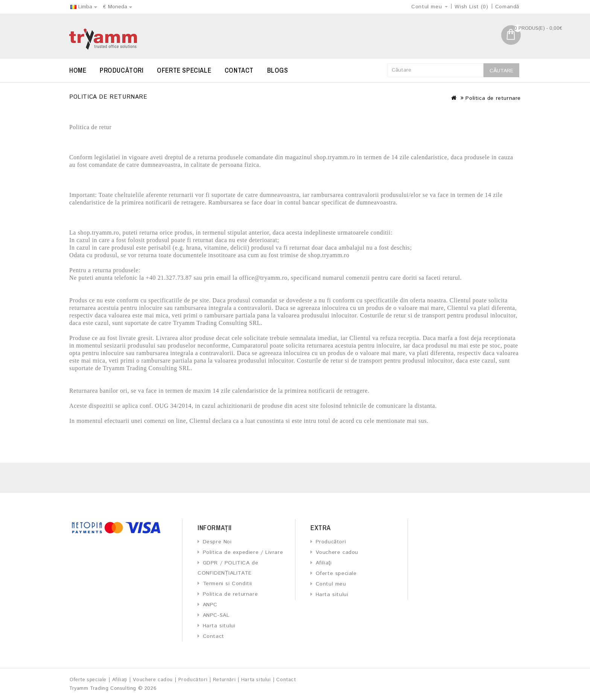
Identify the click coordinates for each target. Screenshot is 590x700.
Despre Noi (217, 542)
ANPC (210, 605)
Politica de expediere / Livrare (243, 552)
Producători (122, 70)
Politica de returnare (493, 98)
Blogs (278, 70)
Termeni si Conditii (227, 584)
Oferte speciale (184, 70)
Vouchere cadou (337, 552)
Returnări (224, 680)
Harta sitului (219, 626)
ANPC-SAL (216, 615)
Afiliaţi (324, 563)
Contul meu (331, 584)
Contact (239, 70)
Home (78, 70)
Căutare (501, 71)
